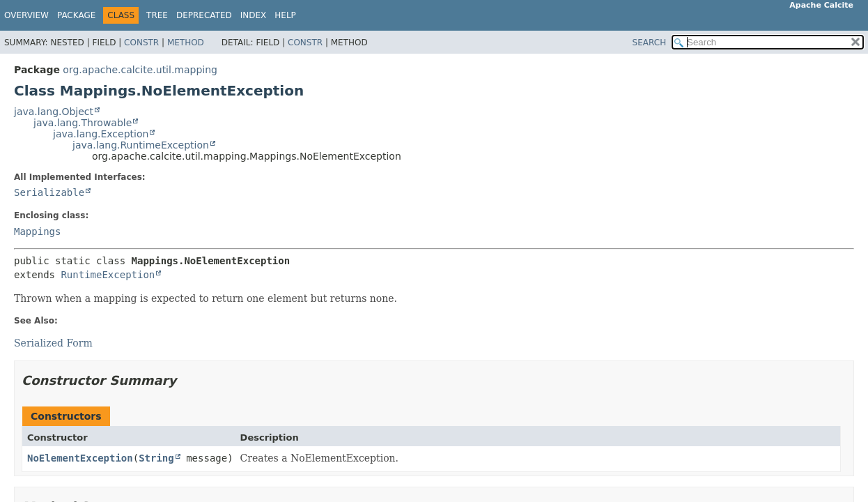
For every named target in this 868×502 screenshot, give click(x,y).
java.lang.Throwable (83, 123)
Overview (26, 15)
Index (254, 15)
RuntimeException (108, 275)
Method (186, 43)
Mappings (37, 231)
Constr (141, 43)
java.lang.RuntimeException (141, 145)
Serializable (49, 192)
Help (285, 15)
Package (76, 15)
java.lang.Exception (101, 134)
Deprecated (204, 15)
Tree (157, 15)
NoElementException (80, 458)
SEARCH (650, 43)
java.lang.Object (54, 112)
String (156, 458)
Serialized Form (53, 343)
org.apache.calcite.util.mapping (140, 70)
